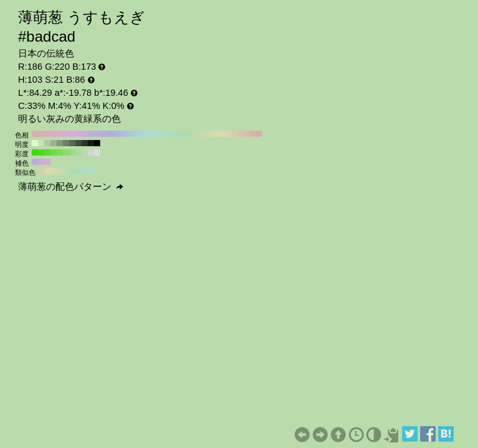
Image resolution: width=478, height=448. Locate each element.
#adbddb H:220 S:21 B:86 (122, 134)
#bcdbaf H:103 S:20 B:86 (85, 152)
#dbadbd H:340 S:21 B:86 (47, 134)
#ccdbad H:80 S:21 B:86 (209, 134)
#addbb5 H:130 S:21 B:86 (178, 134)
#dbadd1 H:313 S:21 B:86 (47, 162)
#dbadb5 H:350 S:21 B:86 (41, 134)
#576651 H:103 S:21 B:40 (72, 143)
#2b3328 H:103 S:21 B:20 (85, 143)
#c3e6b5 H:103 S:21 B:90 (41, 143)
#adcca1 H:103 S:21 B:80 (47, 143)
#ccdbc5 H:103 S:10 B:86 (91, 152)
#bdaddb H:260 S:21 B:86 (97, 134)
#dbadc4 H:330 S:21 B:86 (54, 134)
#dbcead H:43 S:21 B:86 (42, 171)
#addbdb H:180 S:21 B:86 (147, 134)
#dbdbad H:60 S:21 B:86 (222, 134)
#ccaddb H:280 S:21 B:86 (85, 134)
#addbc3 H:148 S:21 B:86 (85, 171)
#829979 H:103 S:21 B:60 (60, 143)
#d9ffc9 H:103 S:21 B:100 (35, 143)
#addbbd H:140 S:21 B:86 (172, 134)
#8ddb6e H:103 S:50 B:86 (66, 152)
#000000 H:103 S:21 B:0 (97, 143)
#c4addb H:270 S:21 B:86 (91, 134)
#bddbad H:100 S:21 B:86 (197, 134)
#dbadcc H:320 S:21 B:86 (60, 134)
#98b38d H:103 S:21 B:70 (54, 143)
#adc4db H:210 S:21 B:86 (128, 134)
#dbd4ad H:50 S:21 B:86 (228, 134)
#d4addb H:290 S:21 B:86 (78, 134)
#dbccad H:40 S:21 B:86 (234, 134)
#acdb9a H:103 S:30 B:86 (78, 152)
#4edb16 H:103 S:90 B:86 (41, 152)
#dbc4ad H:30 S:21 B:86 (240, 134)
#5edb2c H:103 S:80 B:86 (47, 152)
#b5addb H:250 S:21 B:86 (103, 134)
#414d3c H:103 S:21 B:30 (78, 143)
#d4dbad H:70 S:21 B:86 (215, 134)
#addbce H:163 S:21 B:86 (91, 171)
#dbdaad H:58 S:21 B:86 (48, 171)
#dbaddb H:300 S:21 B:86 (72, 134)
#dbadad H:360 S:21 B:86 (35, 134)
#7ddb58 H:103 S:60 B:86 (60, 152)
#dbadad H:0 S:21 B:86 (259, 134)
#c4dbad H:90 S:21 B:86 (203, 134)
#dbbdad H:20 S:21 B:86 (246, 134)
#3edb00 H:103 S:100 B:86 (35, 152)
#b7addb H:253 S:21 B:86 (35, 162)
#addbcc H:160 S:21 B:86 (159, 134)
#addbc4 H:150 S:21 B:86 (166, 134)
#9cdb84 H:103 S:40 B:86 (72, 152)
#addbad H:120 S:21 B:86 (184, 134)
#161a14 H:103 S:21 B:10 (91, 143)
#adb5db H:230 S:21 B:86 (116, 134)
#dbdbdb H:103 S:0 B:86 (97, 152)
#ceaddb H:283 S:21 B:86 (41, 162)
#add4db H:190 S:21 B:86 (141, 134)
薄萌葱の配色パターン (71, 187)
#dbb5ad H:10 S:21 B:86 (253, 134)
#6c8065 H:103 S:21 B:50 (66, 143)
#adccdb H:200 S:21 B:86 (134, 134)
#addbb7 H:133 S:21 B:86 (79, 171)
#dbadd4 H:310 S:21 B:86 (66, 134)
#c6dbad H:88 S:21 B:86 (60, 171)
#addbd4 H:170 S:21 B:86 (153, 134)
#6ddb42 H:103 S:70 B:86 (54, 152)
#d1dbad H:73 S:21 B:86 (54, 171)
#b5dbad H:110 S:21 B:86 (190, 134)
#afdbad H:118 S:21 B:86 (73, 171)
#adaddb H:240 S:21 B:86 (110, 134)
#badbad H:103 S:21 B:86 (67, 171)
